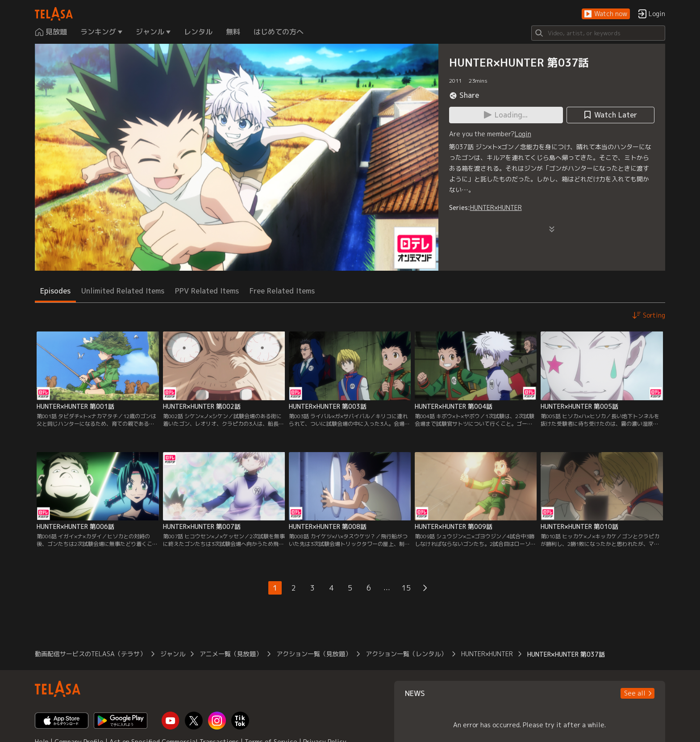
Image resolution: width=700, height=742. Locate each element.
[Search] (598, 33)
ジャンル (173, 654)
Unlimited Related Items (123, 291)
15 (406, 588)
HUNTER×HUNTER (496, 208)
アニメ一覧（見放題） (231, 654)
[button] (606, 14)
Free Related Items (282, 291)
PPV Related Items (207, 291)
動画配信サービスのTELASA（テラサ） (90, 654)
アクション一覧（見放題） (314, 654)
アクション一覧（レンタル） (406, 654)
